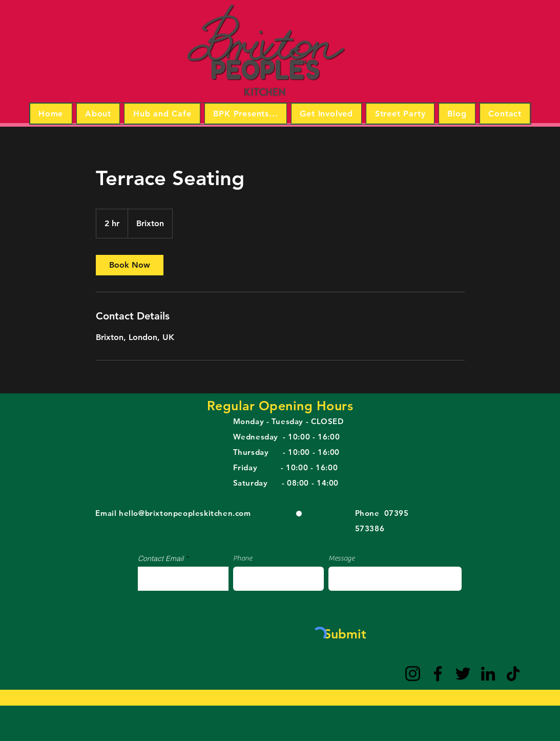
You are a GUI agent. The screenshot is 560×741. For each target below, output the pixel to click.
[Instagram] (413, 674)
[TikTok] (513, 674)
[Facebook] (438, 674)
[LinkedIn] (488, 674)
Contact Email (161, 558)
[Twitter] (463, 674)
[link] (130, 265)
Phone (243, 558)
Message (341, 558)
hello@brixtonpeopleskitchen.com (185, 513)
